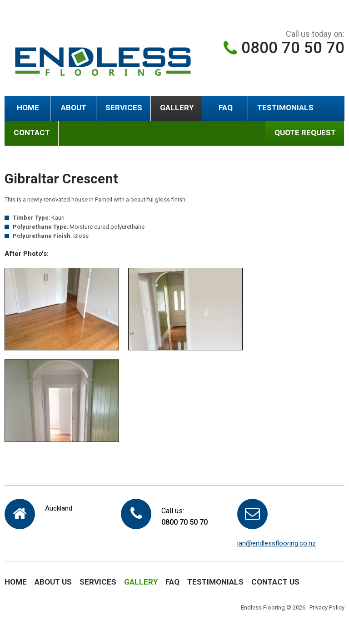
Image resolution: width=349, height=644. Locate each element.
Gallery (177, 108)
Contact (32, 133)
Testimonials (285, 108)
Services (124, 108)
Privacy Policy (327, 607)
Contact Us (275, 582)
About (74, 108)
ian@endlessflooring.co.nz (277, 543)
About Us (53, 582)
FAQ (226, 108)
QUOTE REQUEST (305, 133)
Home (28, 108)
